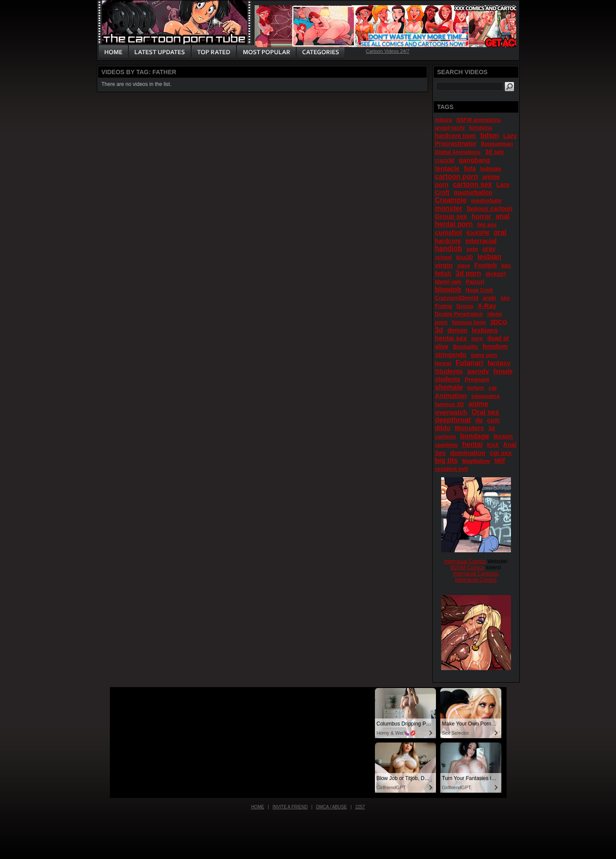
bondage (475, 436)
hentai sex (451, 338)
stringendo (451, 355)
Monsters (469, 428)
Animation (451, 395)
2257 (360, 807)
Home (258, 807)
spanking (447, 445)
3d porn (468, 273)
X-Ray (487, 306)
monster (449, 208)
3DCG (499, 322)
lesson (503, 436)
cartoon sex (473, 184)
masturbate (486, 200)
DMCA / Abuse (332, 807)
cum (493, 420)
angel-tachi (450, 128)
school (444, 257)
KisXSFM (478, 233)
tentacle (448, 168)
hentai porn (454, 224)
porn (477, 339)
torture (476, 388)
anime (478, 404)
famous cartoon (490, 209)
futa (470, 168)
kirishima (481, 128)
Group (465, 306)
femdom (495, 346)
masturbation (473, 192)
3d (439, 330)
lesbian (489, 257)
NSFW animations (479, 120)
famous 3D (449, 404)
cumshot (449, 232)
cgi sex (501, 453)
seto (472, 249)
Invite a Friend (290, 807)
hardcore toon (456, 136)
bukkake (491, 169)
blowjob (448, 289)
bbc (506, 265)
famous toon (469, 322)
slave (463, 266)
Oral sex (485, 412)
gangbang (474, 160)
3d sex (494, 152)
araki (490, 298)
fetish (443, 274)
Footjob (485, 265)
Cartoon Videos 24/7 (388, 51)
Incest (443, 363)
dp (479, 420)
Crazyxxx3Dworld (457, 298)
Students (449, 371)
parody (478, 371)
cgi (492, 388)
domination (468, 453)
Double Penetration (459, 314)
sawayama (485, 396)
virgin (444, 265)
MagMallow (476, 461)
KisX (493, 445)
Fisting (444, 306)
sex (505, 298)
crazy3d (445, 161)
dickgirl (496, 274)
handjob (449, 248)
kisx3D (465, 257)
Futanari (469, 363)
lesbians (485, 330)
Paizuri (475, 282)
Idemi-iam (448, 282)
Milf (500, 461)
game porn (484, 355)
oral (500, 232)
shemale (449, 387)
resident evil (452, 469)
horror (482, 216)
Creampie (451, 200)
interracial (481, 241)
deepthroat (453, 420)
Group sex (451, 216)
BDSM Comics (467, 568)
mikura (444, 120)
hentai (472, 444)
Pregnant (477, 379)
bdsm (490, 135)
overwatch (451, 412)
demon (457, 330)
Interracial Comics (465, 561)
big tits (446, 460)
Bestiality (466, 347)
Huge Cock (479, 290)
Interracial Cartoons (476, 574)
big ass (487, 224)
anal (503, 216)
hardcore (448, 241)
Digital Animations (458, 152)
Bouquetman (497, 144)
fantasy (499, 363)
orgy (489, 249)
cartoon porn (457, 176)
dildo (443, 428)
